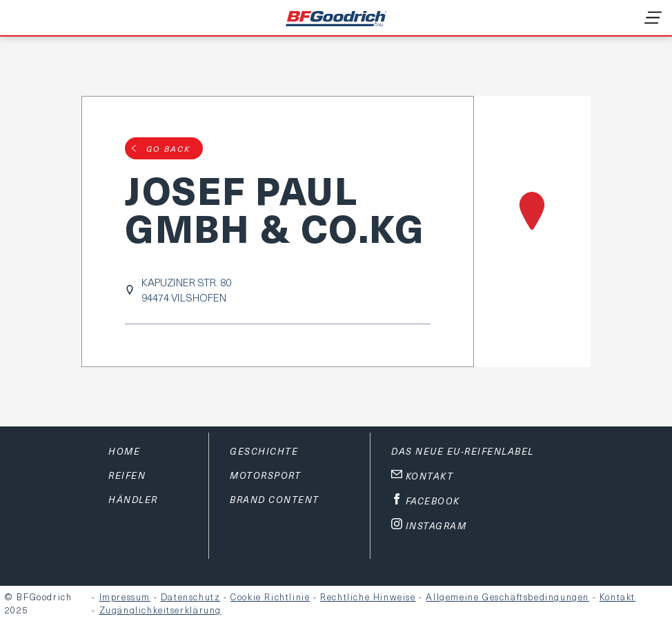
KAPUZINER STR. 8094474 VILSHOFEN (186, 290)
